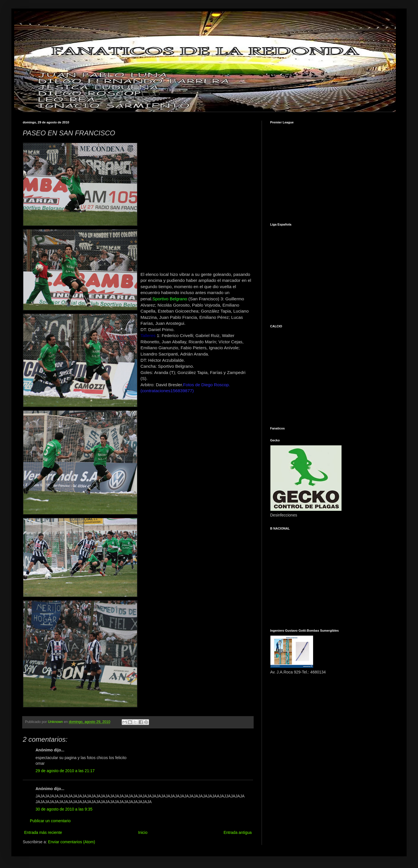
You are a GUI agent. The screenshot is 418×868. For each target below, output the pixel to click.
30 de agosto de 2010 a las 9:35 (64, 809)
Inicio (143, 832)
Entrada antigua (238, 832)
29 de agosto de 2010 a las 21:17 (65, 771)
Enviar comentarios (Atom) (72, 842)
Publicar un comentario (50, 821)
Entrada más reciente (43, 832)
